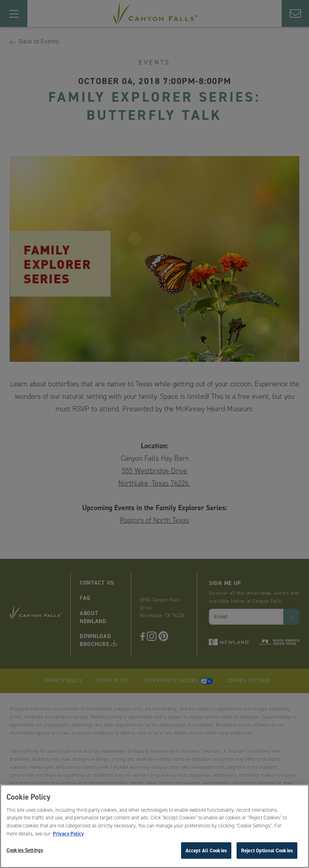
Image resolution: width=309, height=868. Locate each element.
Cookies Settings (25, 851)
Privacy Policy (68, 835)
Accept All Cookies (206, 852)
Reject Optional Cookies (267, 852)
